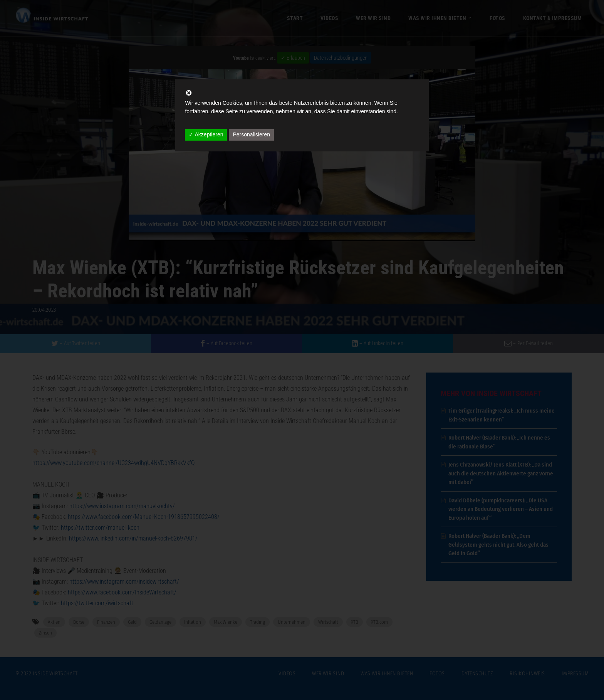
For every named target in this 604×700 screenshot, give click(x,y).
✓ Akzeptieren (206, 134)
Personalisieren (251, 134)
